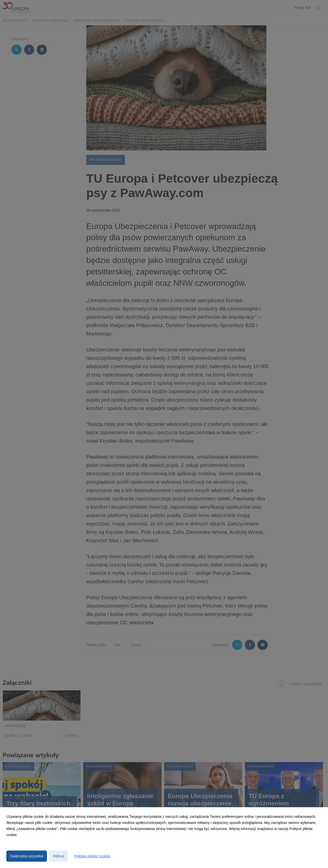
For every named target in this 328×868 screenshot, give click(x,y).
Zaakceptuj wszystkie (27, 856)
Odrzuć (59, 856)
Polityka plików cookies (92, 856)
